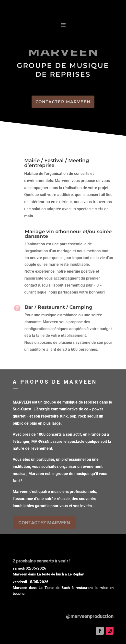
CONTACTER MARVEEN (63, 102)
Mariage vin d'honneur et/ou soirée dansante (68, 235)
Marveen (20, 574)
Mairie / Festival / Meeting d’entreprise (57, 163)
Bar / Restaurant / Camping (58, 308)
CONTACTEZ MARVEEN (44, 523)
